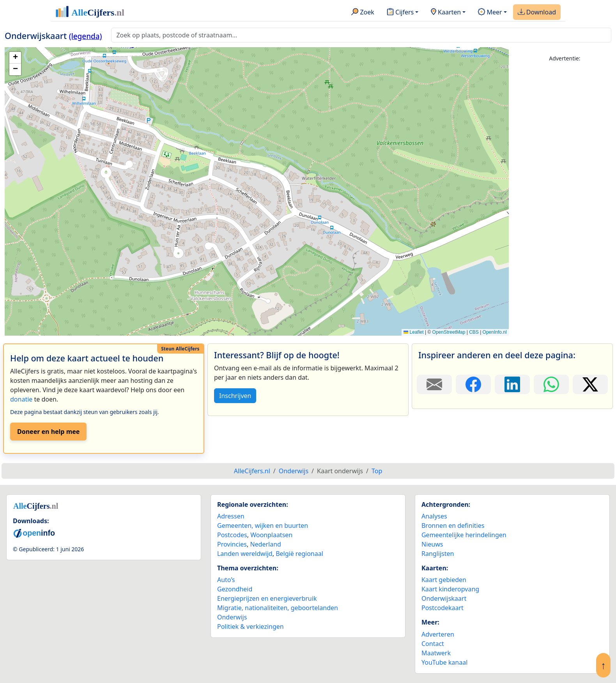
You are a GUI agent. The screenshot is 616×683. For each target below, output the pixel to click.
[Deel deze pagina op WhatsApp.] (551, 384)
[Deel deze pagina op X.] (590, 384)
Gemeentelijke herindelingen (464, 535)
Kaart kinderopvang (450, 589)
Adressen (231, 516)
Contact (433, 644)
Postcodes (232, 535)
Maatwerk (436, 653)
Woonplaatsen (271, 535)
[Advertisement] (565, 186)
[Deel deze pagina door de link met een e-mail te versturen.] (434, 384)
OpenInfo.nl (495, 332)
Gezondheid (235, 589)
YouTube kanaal (444, 662)
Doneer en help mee (48, 432)
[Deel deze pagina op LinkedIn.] (512, 384)
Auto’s (226, 580)
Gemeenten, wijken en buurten (263, 526)
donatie (21, 399)
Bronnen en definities (453, 526)
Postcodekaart (443, 608)
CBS (474, 332)
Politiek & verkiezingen (250, 626)
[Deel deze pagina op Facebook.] (473, 384)
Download (537, 12)
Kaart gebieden (444, 580)
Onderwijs (232, 617)
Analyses (434, 516)
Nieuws (432, 544)
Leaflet (413, 332)
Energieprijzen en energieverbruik (267, 598)
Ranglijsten (438, 554)
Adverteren (438, 634)
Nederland (266, 544)
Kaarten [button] (446, 12)
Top (377, 471)
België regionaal (299, 554)
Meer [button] (490, 12)
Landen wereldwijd (245, 554)
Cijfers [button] (400, 12)
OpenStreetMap (449, 332)
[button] (15, 58)
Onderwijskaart (444, 598)
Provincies (232, 544)
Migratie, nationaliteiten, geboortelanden (278, 608)
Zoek (363, 12)
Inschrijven (235, 396)
